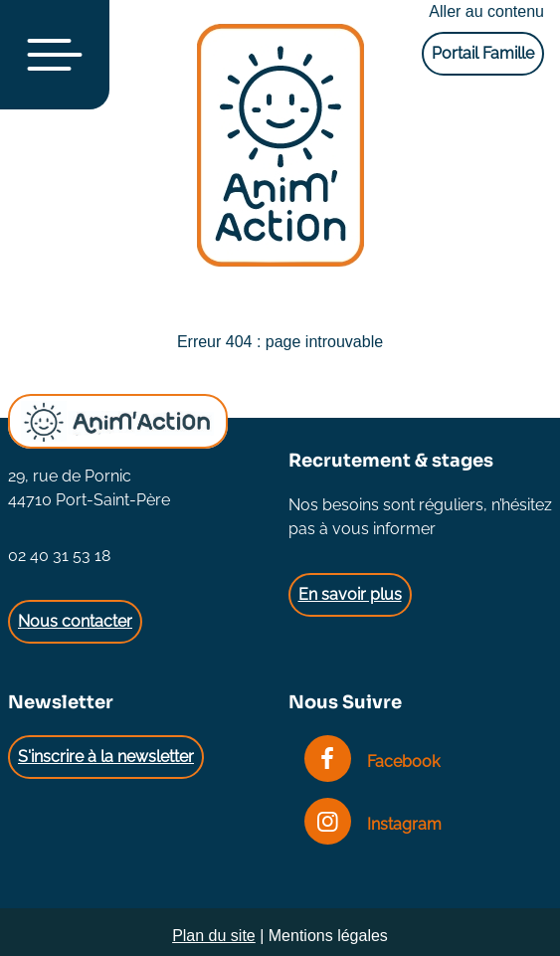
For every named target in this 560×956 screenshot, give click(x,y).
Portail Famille (483, 53)
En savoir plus (350, 594)
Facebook (372, 762)
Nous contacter (75, 621)
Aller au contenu (486, 11)
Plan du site (214, 936)
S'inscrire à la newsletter (106, 757)
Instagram (373, 824)
